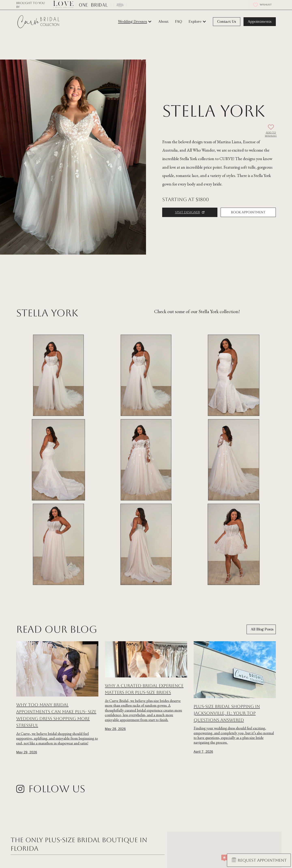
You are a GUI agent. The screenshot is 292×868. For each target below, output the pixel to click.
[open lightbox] (59, 375)
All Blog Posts (262, 629)
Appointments (260, 21)
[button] (135, 22)
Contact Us (227, 21)
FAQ (179, 21)
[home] (39, 22)
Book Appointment (248, 212)
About (163, 21)
